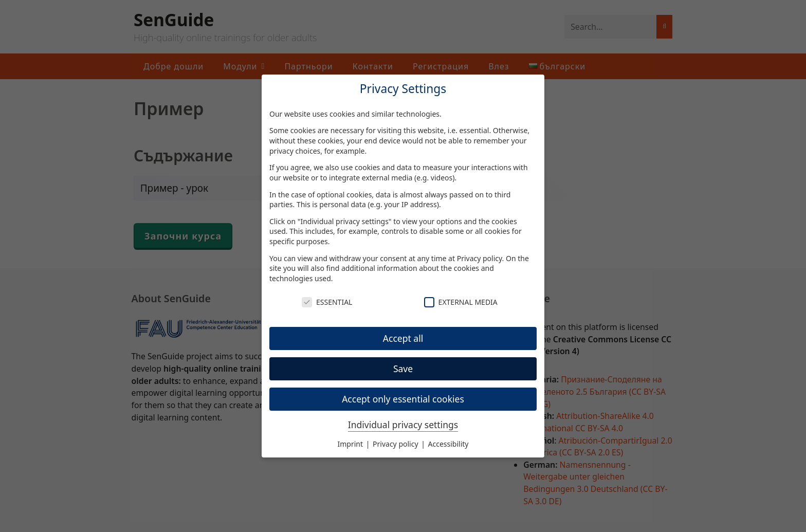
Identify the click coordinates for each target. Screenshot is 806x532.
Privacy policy (480, 258)
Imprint (351, 444)
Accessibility (448, 444)
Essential (327, 302)
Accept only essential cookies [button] (403, 399)
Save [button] (403, 369)
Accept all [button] (403, 338)
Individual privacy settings (403, 425)
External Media (461, 302)
